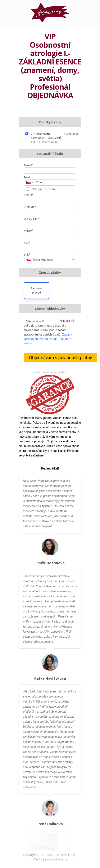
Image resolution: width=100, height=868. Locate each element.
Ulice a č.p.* (31, 219)
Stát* (27, 254)
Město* (29, 231)
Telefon (29, 177)
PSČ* (27, 243)
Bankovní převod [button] (36, 290)
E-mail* (29, 165)
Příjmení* (30, 207)
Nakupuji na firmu (43, 189)
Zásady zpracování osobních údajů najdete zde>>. (48, 339)
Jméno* (29, 195)
